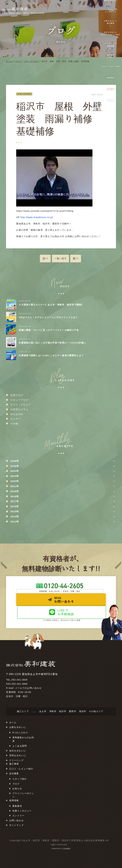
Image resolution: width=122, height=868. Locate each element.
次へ (45, 258)
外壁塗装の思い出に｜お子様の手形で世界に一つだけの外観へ (52, 343)
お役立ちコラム (19, 409)
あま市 (43, 711)
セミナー (15, 419)
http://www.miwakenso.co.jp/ (37, 217)
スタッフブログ (31, 61)
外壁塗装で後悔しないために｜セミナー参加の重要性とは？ (51, 355)
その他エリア (96, 711)
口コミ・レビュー (21, 405)
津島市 (53, 711)
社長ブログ (17, 395)
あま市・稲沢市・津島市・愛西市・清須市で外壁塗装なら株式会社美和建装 (64, 840)
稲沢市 (63, 711)
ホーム (9, 61)
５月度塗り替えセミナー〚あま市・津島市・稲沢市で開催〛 (51, 305)
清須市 (83, 711)
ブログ (18, 61)
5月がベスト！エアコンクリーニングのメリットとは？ (48, 317)
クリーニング (111, 12)
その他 (14, 424)
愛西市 (73, 711)
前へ (76, 258)
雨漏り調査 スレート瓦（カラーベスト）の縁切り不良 (49, 330)
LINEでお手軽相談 (66, 612)
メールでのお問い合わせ (28, 688)
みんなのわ (17, 414)
